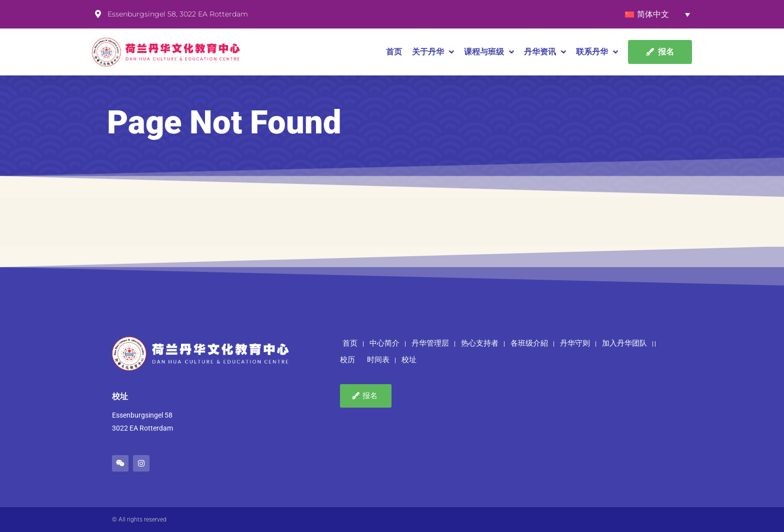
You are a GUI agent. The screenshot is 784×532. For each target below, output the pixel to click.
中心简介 (384, 343)
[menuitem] (657, 14)
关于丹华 (433, 52)
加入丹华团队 (624, 343)
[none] (657, 14)
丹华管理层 (430, 343)
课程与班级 (489, 52)
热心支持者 (480, 343)
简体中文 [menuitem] (653, 14)
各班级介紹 (529, 343)
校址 (409, 360)
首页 (394, 52)
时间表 (378, 360)
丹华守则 (575, 343)
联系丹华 (597, 52)
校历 (347, 360)
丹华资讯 (545, 52)
